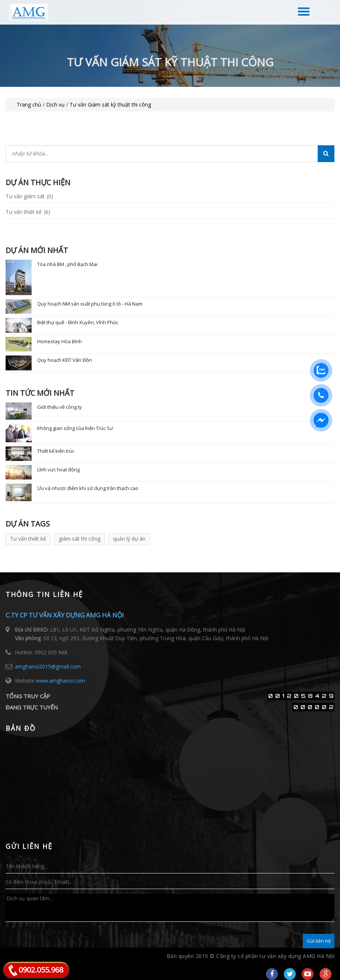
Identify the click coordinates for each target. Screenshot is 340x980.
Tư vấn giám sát (29, 196)
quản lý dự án (129, 539)
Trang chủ (29, 105)
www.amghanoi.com (60, 681)
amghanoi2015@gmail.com (48, 666)
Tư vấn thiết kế (28, 212)
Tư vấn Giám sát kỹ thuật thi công (110, 105)
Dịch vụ (55, 105)
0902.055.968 (41, 970)
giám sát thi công (80, 539)
